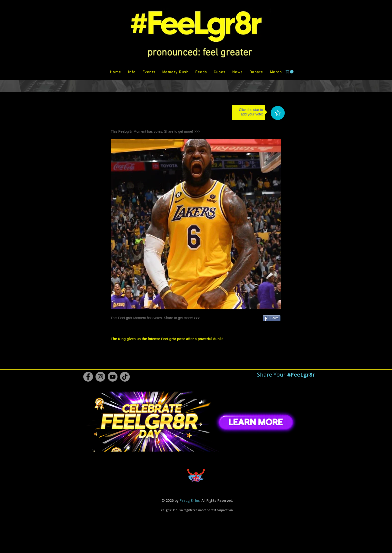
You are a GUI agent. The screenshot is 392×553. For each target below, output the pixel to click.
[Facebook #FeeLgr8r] (88, 377)
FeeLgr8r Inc (190, 500)
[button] (200, 53)
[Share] (272, 318)
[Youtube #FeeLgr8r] (113, 377)
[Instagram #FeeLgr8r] (100, 377)
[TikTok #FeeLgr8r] (125, 377)
